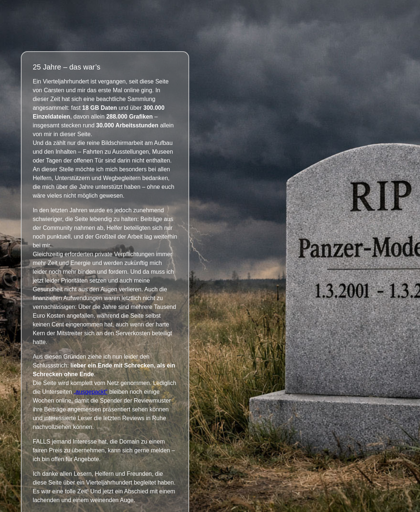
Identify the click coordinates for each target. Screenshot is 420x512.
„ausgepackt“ (91, 392)
